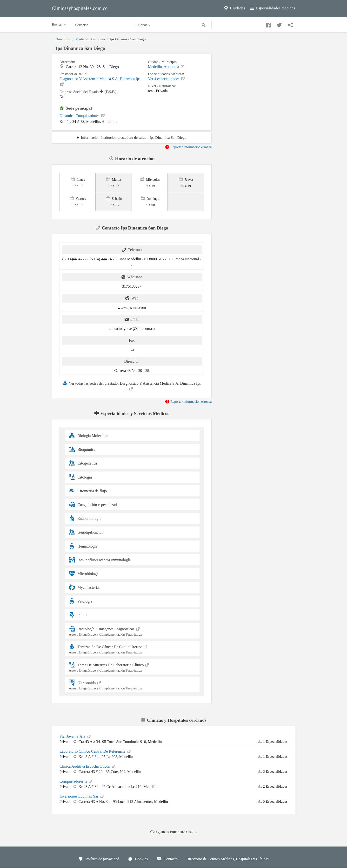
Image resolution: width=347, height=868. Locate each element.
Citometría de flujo (88, 491)
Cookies (138, 859)
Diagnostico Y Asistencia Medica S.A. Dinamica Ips (100, 82)
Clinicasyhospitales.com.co (80, 8)
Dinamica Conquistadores (82, 115)
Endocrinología (85, 518)
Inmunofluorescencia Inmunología (100, 560)
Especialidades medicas (272, 8)
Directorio (63, 39)
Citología (80, 477)
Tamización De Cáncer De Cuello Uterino (132, 649)
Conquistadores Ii (76, 781)
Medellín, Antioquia (90, 39)
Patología (80, 601)
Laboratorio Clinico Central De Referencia (95, 751)
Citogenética (83, 463)
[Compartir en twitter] (279, 24)
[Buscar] (204, 25)
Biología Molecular (88, 435)
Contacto (167, 859)
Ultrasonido (132, 685)
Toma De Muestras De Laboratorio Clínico (132, 667)
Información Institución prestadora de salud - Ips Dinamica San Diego (134, 137)
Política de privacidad (99, 859)
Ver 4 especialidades (167, 78)
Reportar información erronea (188, 147)
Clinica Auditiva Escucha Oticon (88, 766)
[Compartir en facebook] (267, 24)
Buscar (60, 25)
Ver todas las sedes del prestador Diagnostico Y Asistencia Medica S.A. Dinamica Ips (132, 386)
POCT (78, 615)
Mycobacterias (85, 587)
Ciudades (234, 8)
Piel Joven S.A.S (75, 736)
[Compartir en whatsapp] (290, 24)
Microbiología (84, 573)
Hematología (83, 546)
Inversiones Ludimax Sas (82, 796)
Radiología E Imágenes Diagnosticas (132, 631)
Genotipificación (86, 532)
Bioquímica (82, 449)
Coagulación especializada (94, 504)
